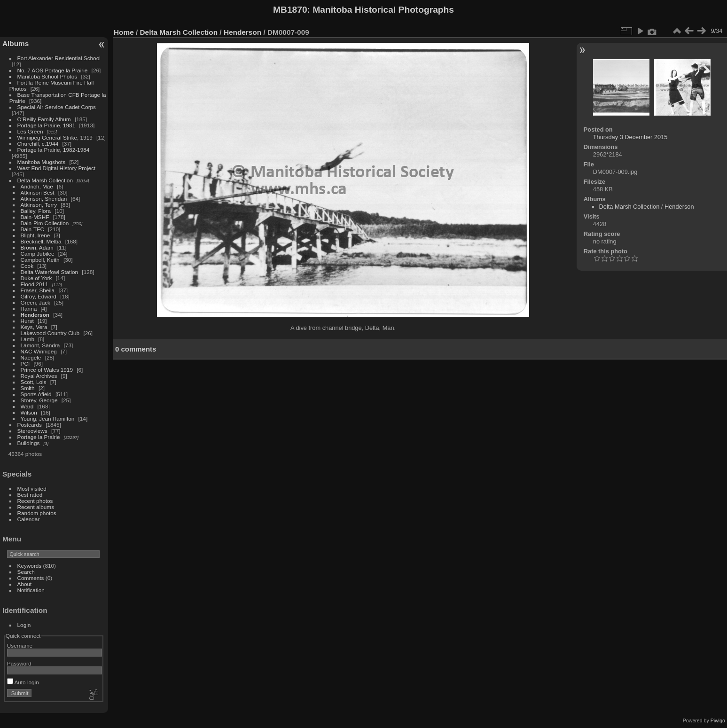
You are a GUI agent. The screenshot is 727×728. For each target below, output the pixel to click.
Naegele (31, 357)
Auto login (23, 682)
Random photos (37, 513)
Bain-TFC (32, 229)
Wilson (29, 412)
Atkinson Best (38, 192)
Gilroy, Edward (39, 296)
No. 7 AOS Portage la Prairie (53, 70)
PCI (25, 364)
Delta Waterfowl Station (50, 272)
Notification (31, 590)
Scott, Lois (34, 382)
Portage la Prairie (39, 437)
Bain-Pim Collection (45, 223)
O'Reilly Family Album (44, 119)
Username (20, 646)
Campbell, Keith (40, 260)
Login (24, 625)
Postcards (30, 425)
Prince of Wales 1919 (47, 370)
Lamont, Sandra (40, 345)
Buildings (29, 443)
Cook (27, 266)
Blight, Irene (35, 235)
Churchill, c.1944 (38, 144)
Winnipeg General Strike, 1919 (55, 137)
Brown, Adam (37, 247)
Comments (31, 578)
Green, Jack (35, 302)
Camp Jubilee (38, 254)
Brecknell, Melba (41, 241)
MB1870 (290, 10)
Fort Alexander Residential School (59, 58)
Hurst (27, 321)
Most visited (32, 489)
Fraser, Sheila (38, 290)
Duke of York (36, 278)
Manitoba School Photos (47, 76)
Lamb (27, 339)
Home (124, 32)
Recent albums (36, 507)
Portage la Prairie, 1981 (47, 125)
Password (19, 663)
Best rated (30, 495)
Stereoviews (32, 431)
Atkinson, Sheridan (44, 199)
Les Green (30, 131)
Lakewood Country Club (50, 333)
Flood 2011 (35, 284)
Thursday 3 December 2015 (630, 137)
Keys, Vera (34, 327)
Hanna (29, 309)
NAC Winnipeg (39, 351)
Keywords (30, 566)
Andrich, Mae (37, 186)
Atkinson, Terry (39, 205)
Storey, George (39, 400)
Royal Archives (39, 376)
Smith (28, 388)
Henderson (35, 315)
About (25, 584)
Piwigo (718, 720)
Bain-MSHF (35, 217)
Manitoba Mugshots (42, 162)
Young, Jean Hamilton (48, 419)
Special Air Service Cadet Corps (57, 107)
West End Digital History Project (57, 168)
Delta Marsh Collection (45, 180)
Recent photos (35, 501)
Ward (27, 406)
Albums (16, 43)
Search (26, 572)
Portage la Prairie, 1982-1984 (54, 150)
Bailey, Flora (36, 211)
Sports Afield (36, 394)
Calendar (29, 519)
